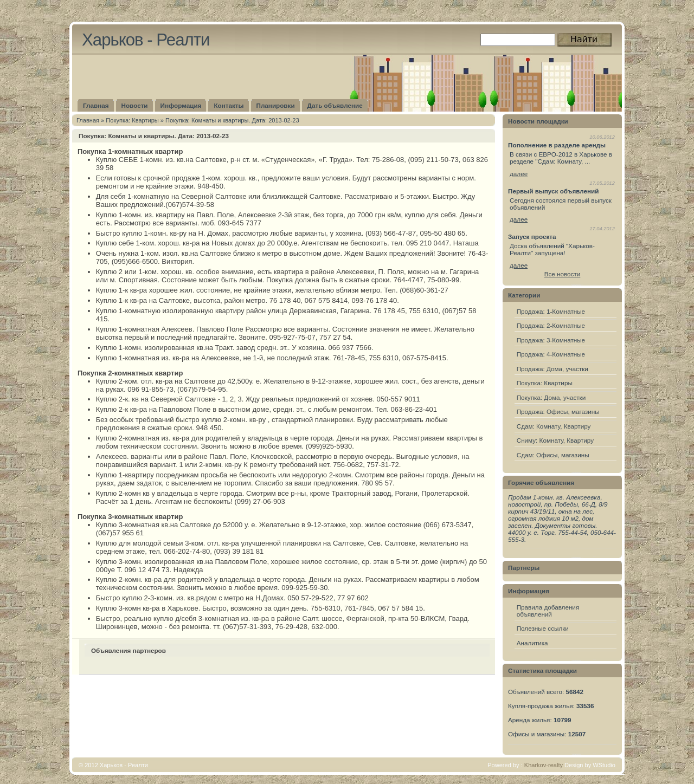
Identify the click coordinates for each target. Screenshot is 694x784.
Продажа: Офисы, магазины (558, 412)
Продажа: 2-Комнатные (551, 325)
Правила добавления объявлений (548, 611)
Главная (88, 120)
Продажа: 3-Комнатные (551, 340)
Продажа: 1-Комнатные (551, 311)
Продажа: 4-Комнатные (551, 354)
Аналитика (532, 643)
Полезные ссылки (543, 628)
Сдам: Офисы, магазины (553, 455)
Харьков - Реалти (146, 40)
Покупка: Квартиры (132, 120)
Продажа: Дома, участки (552, 369)
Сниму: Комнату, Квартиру (555, 440)
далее (519, 174)
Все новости (563, 274)
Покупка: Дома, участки (551, 397)
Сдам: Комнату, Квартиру (554, 426)
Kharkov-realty (544, 765)
